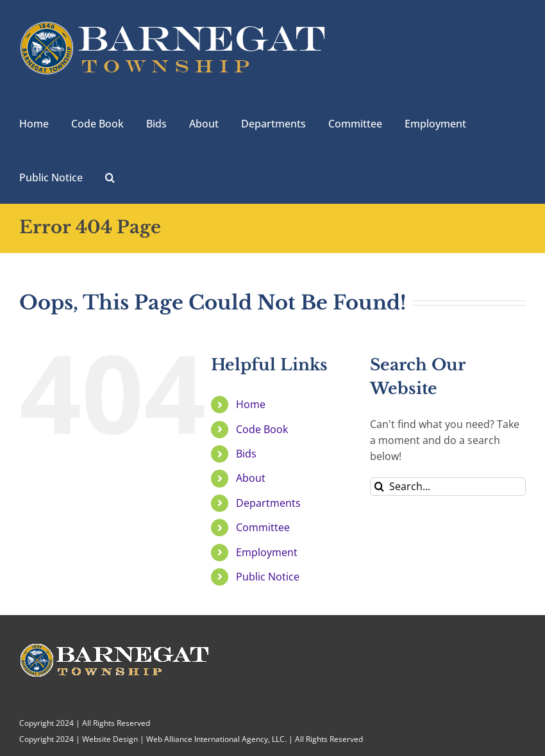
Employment (267, 552)
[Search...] (448, 487)
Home (251, 404)
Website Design (110, 739)
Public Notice (268, 577)
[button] (110, 176)
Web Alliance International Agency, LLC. (216, 739)
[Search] (379, 487)
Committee (263, 527)
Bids (246, 454)
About (251, 478)
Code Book (262, 429)
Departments (268, 503)
